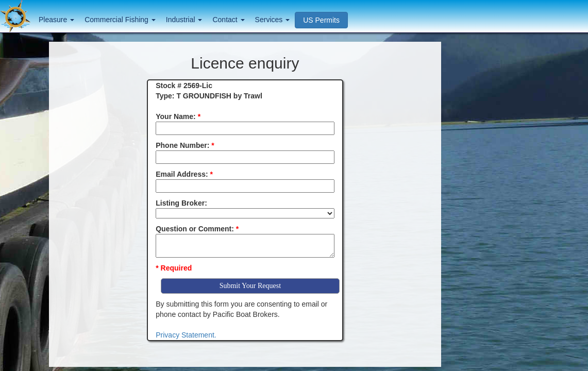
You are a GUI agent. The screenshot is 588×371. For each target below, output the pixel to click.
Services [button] (273, 20)
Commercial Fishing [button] (120, 20)
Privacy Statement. (186, 335)
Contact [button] (228, 20)
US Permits (321, 20)
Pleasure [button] (56, 20)
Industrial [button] (184, 20)
